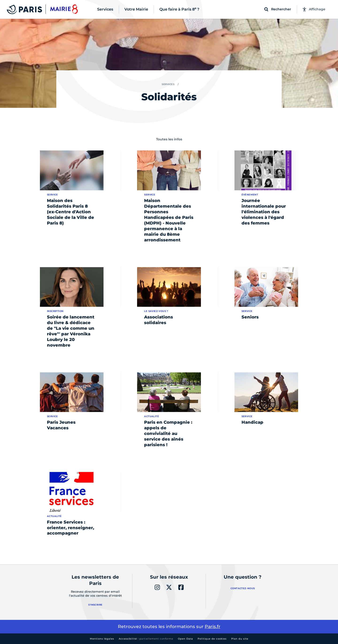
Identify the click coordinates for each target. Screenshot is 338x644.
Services (168, 84)
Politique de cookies (212, 639)
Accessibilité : (146, 639)
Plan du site (240, 639)
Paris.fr (213, 627)
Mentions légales (102, 639)
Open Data (185, 639)
